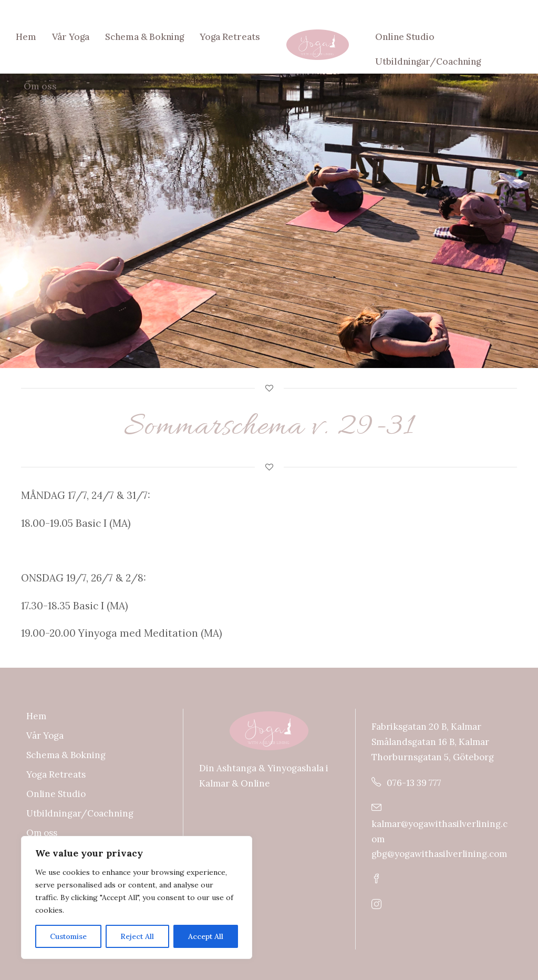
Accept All (206, 936)
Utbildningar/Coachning (428, 62)
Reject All (137, 936)
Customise (68, 936)
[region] (137, 897)
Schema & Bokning (144, 37)
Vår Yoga (71, 37)
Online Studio (405, 37)
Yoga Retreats (230, 37)
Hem (26, 37)
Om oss (40, 86)
